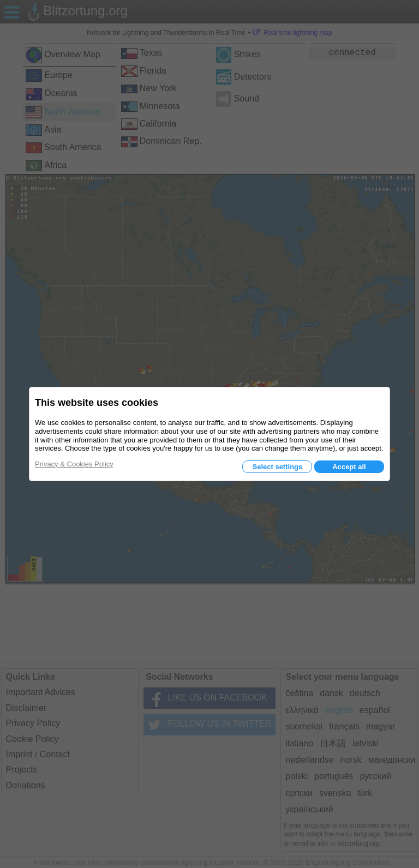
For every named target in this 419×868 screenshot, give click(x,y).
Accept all (349, 467)
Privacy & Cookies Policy (74, 464)
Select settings (277, 467)
